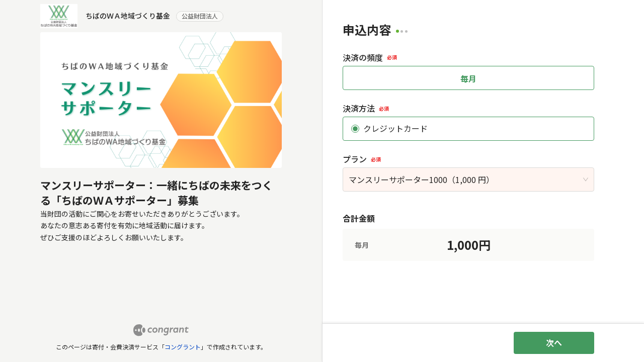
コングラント (183, 347)
